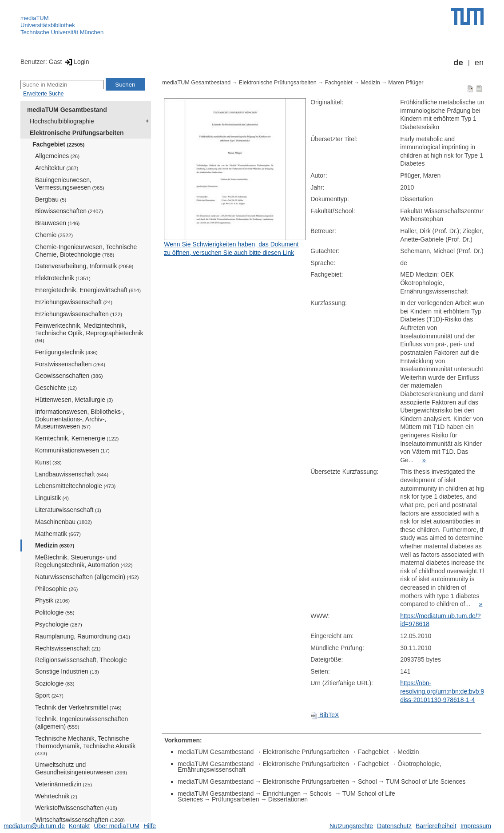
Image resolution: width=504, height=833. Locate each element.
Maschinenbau (63, 522)
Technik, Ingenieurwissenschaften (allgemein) (81, 723)
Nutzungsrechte (351, 826)
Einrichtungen (282, 793)
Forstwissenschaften (70, 364)
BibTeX (325, 715)
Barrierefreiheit (436, 826)
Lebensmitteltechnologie (75, 486)
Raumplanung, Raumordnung (83, 636)
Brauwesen (58, 223)
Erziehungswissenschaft (74, 302)
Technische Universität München (62, 32)
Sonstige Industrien (67, 671)
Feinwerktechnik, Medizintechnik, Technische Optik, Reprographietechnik (89, 333)
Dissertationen (288, 799)
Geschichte (56, 388)
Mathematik (58, 534)
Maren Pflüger (406, 83)
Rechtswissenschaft (68, 648)
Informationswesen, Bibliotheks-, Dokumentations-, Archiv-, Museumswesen (80, 419)
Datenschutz (394, 826)
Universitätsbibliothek (48, 25)
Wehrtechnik (56, 796)
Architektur (57, 168)
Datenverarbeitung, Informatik (84, 266)
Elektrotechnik (63, 278)
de (458, 63)
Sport (49, 695)
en (479, 63)
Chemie (54, 235)
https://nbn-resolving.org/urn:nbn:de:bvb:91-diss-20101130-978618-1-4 (445, 691)
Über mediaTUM (117, 826)
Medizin (55, 545)
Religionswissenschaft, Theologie (81, 660)
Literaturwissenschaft (68, 510)
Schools (321, 793)
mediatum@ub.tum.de (34, 826)
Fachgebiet (58, 144)
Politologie (55, 612)
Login (76, 62)
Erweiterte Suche (43, 94)
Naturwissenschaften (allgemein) (87, 577)
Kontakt (79, 826)
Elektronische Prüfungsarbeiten (77, 133)
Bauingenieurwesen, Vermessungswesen (70, 184)
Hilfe (150, 826)
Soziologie (55, 683)
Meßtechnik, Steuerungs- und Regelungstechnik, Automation (84, 561)
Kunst (48, 462)
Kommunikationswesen (72, 450)
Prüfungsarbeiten (236, 799)
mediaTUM (35, 18)
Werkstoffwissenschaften (76, 808)
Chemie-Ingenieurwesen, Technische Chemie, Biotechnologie (86, 251)
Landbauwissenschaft (72, 474)
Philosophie (56, 589)
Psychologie (59, 624)
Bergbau (51, 199)
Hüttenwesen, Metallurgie (74, 400)
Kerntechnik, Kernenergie (77, 438)
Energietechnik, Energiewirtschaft (88, 290)
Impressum (476, 826)
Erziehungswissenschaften (79, 314)
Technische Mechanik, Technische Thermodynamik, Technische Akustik (85, 746)
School (367, 781)
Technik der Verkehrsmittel (78, 707)
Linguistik (52, 498)
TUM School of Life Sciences (426, 781)
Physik (52, 600)
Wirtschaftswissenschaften (80, 820)
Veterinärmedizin (63, 784)
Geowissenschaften (69, 376)
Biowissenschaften (69, 211)
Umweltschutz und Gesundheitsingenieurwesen (81, 768)
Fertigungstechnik (66, 352)
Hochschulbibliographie (62, 121)
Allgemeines (57, 156)
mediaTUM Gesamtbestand (67, 110)
